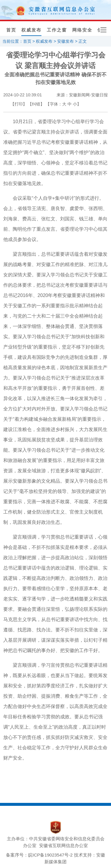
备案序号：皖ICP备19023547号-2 (39, 855)
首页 (11, 30)
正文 (83, 41)
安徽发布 (65, 41)
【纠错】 (36, 104)
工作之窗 (57, 30)
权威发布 (31, 30)
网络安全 (82, 30)
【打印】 (19, 104)
